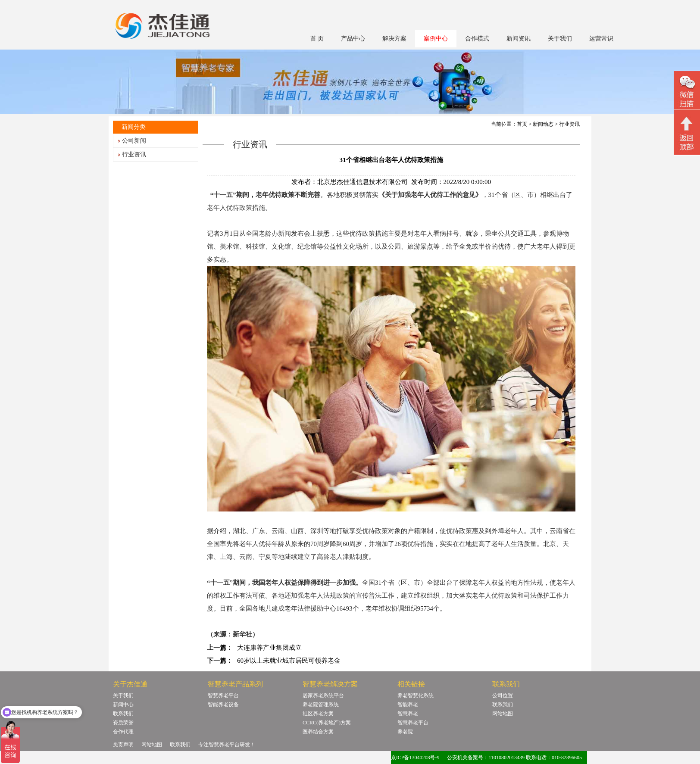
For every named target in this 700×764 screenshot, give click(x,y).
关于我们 (560, 39)
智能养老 (408, 705)
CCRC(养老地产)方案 (327, 723)
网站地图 (503, 714)
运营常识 (601, 39)
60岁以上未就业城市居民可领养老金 (289, 661)
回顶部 (687, 133)
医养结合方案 (318, 732)
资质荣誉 (123, 723)
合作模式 (477, 39)
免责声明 (123, 745)
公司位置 (503, 695)
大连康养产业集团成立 (269, 648)
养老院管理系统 (321, 705)
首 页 (317, 39)
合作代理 (123, 732)
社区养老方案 (318, 714)
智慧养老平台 (223, 695)
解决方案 (394, 39)
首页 (522, 124)
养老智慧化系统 (416, 695)
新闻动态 (543, 124)
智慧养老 (408, 714)
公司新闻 (134, 141)
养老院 (405, 732)
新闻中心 (123, 705)
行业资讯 (134, 154)
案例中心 (436, 39)
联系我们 (123, 714)
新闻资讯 (519, 39)
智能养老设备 (223, 705)
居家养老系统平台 (323, 695)
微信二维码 (687, 91)
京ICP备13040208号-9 (415, 758)
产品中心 (353, 39)
